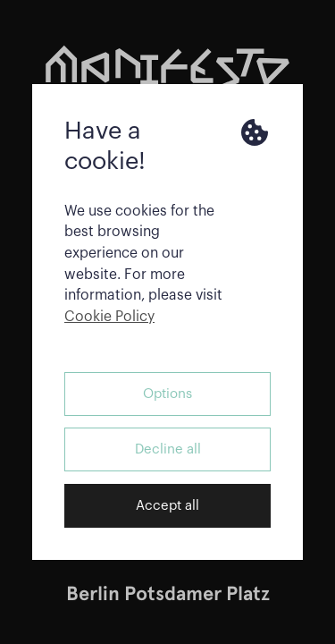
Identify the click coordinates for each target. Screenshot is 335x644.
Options (167, 394)
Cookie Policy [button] (109, 317)
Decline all (168, 449)
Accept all (167, 506)
